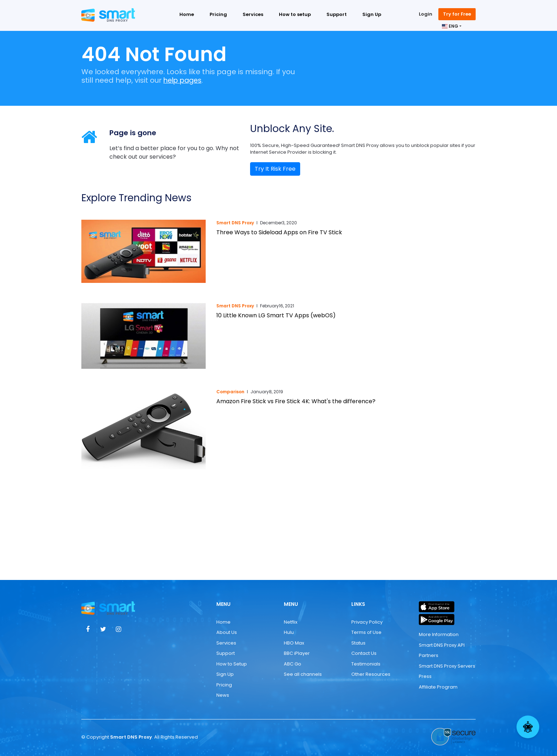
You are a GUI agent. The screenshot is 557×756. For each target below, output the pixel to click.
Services (253, 15)
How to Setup (232, 664)
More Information (439, 634)
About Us (227, 632)
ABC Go (293, 664)
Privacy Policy (367, 622)
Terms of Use (366, 632)
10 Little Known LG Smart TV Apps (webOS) (276, 315)
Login (426, 15)
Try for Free (457, 15)
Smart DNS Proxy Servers (447, 666)
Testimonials (366, 664)
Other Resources (371, 674)
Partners (429, 655)
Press (425, 676)
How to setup (295, 15)
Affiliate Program (438, 687)
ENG (450, 27)
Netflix (291, 622)
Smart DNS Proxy (235, 223)
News (223, 695)
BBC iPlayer (297, 653)
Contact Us (364, 653)
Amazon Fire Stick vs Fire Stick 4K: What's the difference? (296, 401)
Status (358, 643)
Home (187, 15)
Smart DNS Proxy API (442, 645)
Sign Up (372, 15)
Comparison (230, 392)
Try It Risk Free (275, 169)
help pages (184, 80)
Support (337, 15)
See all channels (303, 674)
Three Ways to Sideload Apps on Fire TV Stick (279, 232)
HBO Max (294, 643)
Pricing (218, 15)
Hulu (289, 632)
